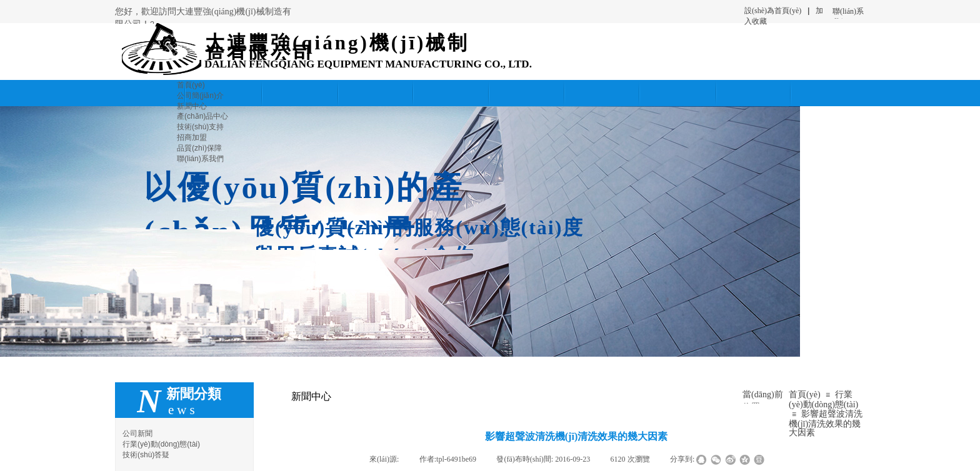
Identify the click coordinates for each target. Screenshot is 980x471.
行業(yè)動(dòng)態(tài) (823, 399)
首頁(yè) (805, 394)
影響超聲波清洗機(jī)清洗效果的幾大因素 (826, 423)
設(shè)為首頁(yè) (773, 11)
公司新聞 (137, 434)
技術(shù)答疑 (146, 455)
